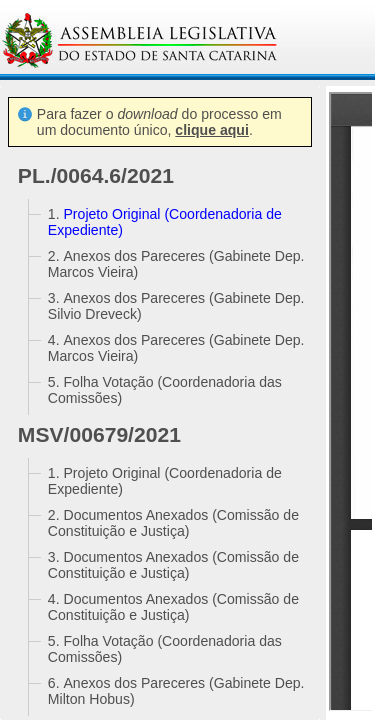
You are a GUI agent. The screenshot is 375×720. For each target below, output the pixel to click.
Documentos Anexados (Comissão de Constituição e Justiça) (173, 523)
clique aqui (212, 130)
